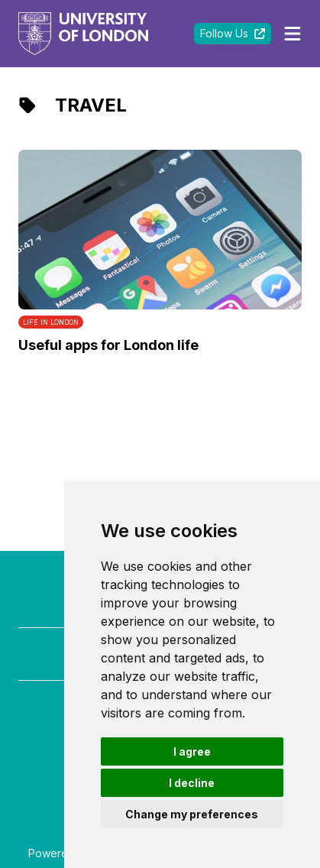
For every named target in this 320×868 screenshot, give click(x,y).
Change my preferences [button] (192, 814)
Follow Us (233, 33)
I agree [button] (192, 751)
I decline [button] (192, 783)
